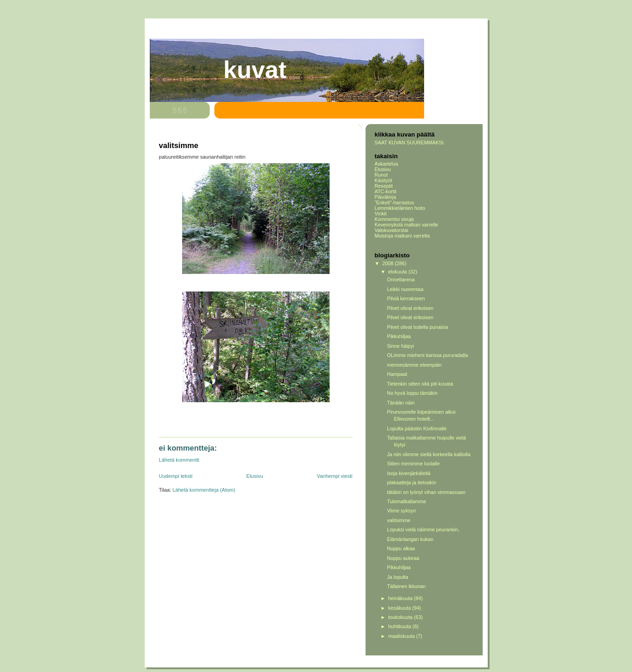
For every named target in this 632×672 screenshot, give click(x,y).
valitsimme (399, 520)
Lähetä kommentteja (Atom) (204, 490)
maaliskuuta (402, 636)
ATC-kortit (386, 191)
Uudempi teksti (176, 476)
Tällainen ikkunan (406, 586)
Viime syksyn (401, 511)
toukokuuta (401, 617)
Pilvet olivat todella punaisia (417, 327)
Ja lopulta (397, 577)
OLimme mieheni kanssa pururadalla (427, 355)
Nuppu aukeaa (403, 558)
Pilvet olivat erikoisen (410, 308)
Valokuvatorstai (392, 230)
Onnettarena (401, 280)
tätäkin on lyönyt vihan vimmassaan (426, 492)
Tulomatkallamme (406, 501)
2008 (388, 263)
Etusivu (254, 476)
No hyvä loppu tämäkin (412, 393)
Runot (381, 175)
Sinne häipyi (400, 346)
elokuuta (398, 272)
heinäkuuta (401, 598)
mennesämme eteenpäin (414, 365)
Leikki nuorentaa (405, 289)
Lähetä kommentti (179, 460)
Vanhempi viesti (334, 476)
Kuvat (255, 70)
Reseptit (384, 186)
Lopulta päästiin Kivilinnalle (416, 428)
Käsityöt (384, 180)
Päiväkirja (386, 197)
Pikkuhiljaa (399, 336)
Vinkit (381, 214)
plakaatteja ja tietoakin (411, 482)
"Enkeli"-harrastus (395, 202)
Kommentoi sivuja (394, 219)
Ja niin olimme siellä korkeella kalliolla (428, 454)
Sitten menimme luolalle (413, 464)
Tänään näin (401, 403)
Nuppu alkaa (401, 548)
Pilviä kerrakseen (406, 298)
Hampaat (397, 374)
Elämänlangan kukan (410, 539)
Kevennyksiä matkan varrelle (407, 225)
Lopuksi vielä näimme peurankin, (423, 529)
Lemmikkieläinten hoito (400, 208)
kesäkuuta (400, 608)
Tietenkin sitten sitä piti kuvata (420, 384)
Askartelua (387, 164)
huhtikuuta (400, 626)
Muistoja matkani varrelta (402, 236)
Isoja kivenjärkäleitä (408, 473)
